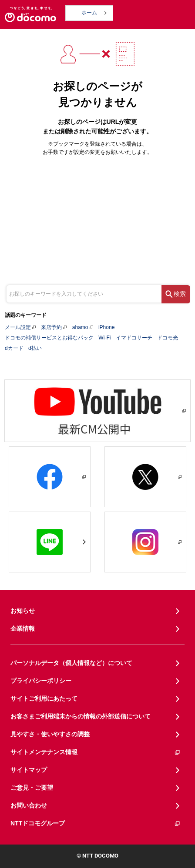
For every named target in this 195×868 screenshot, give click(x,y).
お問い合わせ (29, 805)
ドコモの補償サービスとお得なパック (49, 338)
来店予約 (51, 327)
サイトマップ (29, 770)
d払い (35, 348)
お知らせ (23, 611)
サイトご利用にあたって (44, 698)
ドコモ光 (168, 338)
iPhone (106, 327)
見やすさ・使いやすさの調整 (50, 734)
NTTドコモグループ (96, 823)
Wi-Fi (104, 338)
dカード (14, 348)
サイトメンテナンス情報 (96, 752)
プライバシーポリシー (41, 681)
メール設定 (18, 327)
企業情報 (23, 629)
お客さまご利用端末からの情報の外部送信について (81, 716)
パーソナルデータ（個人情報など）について (71, 663)
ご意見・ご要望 (32, 788)
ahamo (80, 327)
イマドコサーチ (134, 338)
